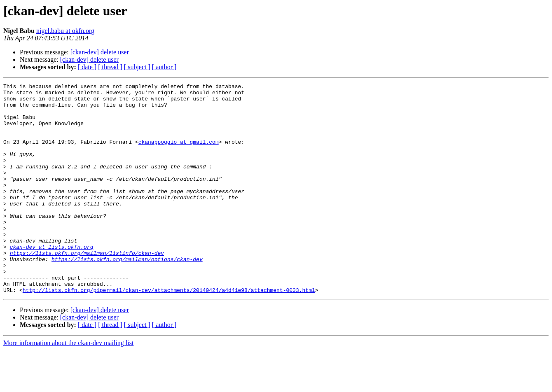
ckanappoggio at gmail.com (179, 154)
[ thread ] (110, 67)
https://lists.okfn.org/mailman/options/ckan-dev (127, 295)
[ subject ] (137, 67)
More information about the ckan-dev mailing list (68, 385)
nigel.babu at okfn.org (65, 31)
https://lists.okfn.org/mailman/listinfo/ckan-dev (87, 287)
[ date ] (87, 67)
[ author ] (164, 67)
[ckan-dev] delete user (100, 52)
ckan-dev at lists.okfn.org (52, 280)
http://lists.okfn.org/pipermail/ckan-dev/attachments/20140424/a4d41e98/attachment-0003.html (169, 332)
